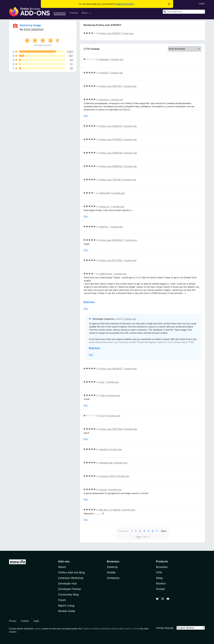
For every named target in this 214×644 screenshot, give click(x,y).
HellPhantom (106, 274)
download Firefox (125, 4)
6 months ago (130, 126)
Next (164, 531)
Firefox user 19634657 (111, 369)
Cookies (25, 621)
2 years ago (128, 33)
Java (102, 382)
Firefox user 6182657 (110, 33)
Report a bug (66, 606)
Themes (74, 13)
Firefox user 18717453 (111, 260)
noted (37, 629)
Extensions (60, 13)
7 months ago (117, 206)
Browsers (162, 567)
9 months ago (115, 490)
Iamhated (104, 59)
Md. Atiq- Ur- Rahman (110, 510)
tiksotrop (104, 100)
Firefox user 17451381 (110, 180)
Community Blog (68, 594)
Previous (123, 531)
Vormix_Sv (105, 206)
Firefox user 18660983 (111, 240)
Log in (202, 3)
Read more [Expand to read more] (89, 302)
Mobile (111, 572)
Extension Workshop (71, 578)
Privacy (13, 621)
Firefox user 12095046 (111, 153)
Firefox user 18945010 (111, 126)
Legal (36, 621)
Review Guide (67, 611)
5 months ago (117, 59)
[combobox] (184, 12)
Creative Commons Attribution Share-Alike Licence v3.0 (109, 629)
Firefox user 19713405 (111, 139)
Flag (86, 116)
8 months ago (113, 395)
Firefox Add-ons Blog (71, 572)
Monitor (161, 583)
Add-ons (64, 561)
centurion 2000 (107, 476)
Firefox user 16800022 (111, 166)
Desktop (112, 567)
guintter (103, 449)
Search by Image (30, 25)
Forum (62, 600)
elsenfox (104, 227)
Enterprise (113, 578)
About (62, 567)
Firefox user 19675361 (111, 86)
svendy (103, 490)
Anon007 (104, 73)
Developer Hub (67, 583)
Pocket (160, 589)
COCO (103, 416)
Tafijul (102, 395)
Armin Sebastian (34, 29)
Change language (165, 628)
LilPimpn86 (105, 193)
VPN (159, 572)
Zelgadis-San (106, 463)
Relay (159, 578)
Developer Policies (70, 589)
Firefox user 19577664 (111, 429)
